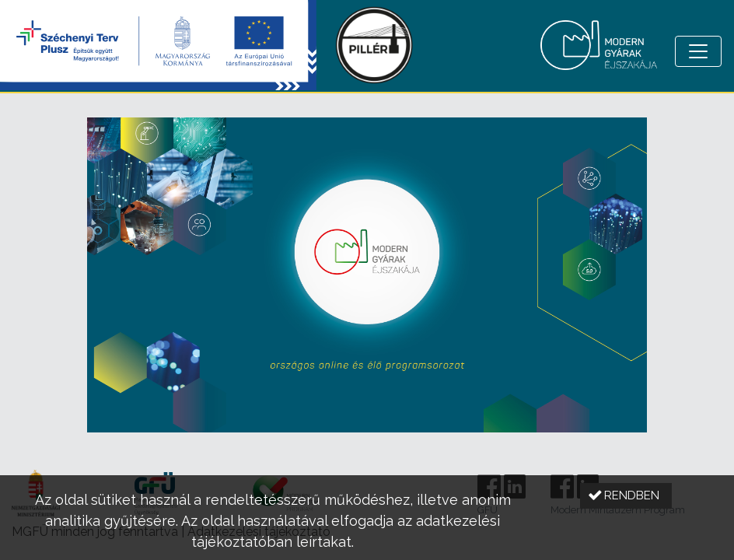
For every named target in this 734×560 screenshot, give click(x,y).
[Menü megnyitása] (698, 51)
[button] (626, 496)
